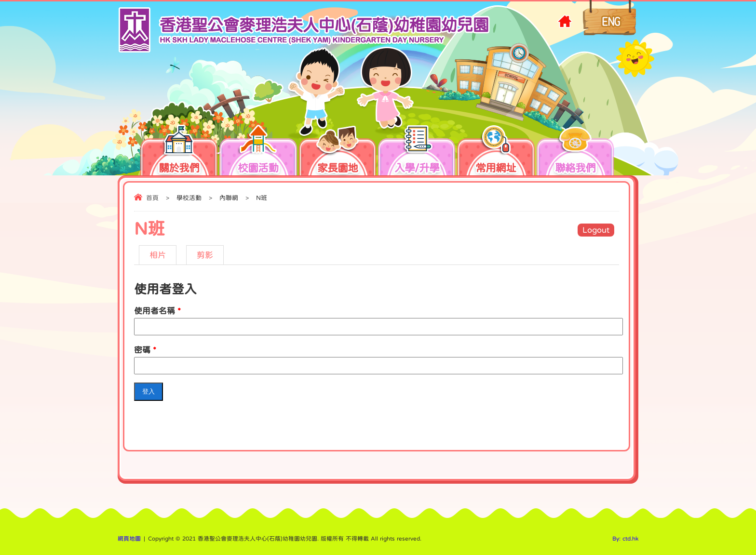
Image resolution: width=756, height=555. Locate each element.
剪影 (205, 255)
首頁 (152, 198)
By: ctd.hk (625, 539)
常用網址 (496, 152)
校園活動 (267, 152)
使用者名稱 (157, 311)
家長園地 (346, 152)
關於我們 (188, 152)
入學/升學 (425, 152)
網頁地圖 (129, 539)
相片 (158, 255)
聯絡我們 (575, 152)
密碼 (145, 350)
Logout (596, 230)
